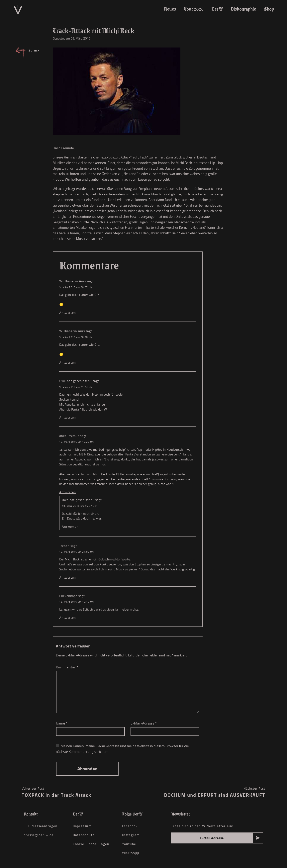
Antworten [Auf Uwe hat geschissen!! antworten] (68, 417)
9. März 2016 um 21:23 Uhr (76, 387)
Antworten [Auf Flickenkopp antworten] (68, 618)
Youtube (129, 844)
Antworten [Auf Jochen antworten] (68, 577)
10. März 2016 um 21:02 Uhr (77, 552)
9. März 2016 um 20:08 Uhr (76, 337)
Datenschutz (84, 835)
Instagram (131, 835)
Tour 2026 (194, 9)
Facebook (130, 826)
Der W (217, 9)
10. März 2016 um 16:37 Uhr (79, 506)
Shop (269, 9)
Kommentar (67, 667)
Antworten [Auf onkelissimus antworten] (68, 492)
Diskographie (243, 9)
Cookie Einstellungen (91, 844)
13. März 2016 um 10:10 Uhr (77, 602)
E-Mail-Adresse (144, 723)
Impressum (82, 826)
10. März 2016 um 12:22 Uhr (77, 442)
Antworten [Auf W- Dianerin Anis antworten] (68, 313)
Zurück (34, 50)
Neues (170, 9)
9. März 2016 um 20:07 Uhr (76, 287)
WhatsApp (131, 853)
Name (62, 723)
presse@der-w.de (39, 835)
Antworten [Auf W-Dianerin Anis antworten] (68, 362)
